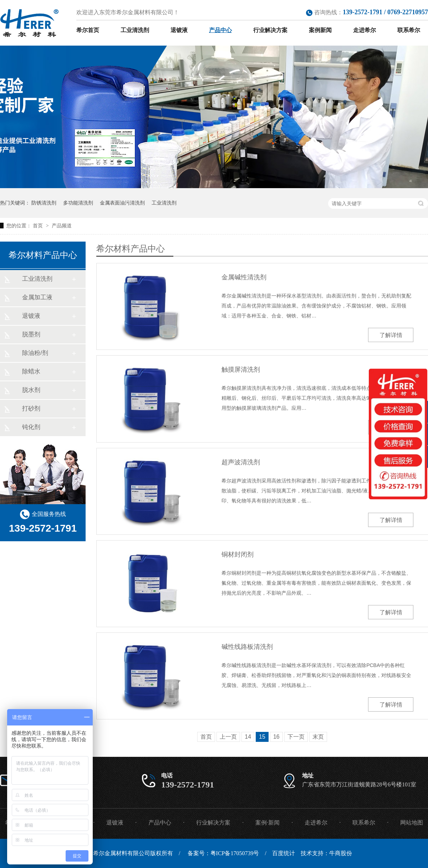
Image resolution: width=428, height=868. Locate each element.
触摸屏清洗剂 (241, 370)
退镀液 (179, 30)
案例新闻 (320, 30)
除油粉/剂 (35, 353)
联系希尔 (409, 30)
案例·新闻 (267, 823)
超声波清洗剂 (241, 462)
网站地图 (412, 823)
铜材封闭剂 (238, 554)
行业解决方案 (270, 30)
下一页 (296, 737)
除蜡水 (31, 371)
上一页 (228, 737)
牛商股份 (341, 853)
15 (262, 737)
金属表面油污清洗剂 (122, 203)
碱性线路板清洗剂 (247, 647)
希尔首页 (88, 30)
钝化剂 (31, 427)
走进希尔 (365, 30)
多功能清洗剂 (78, 203)
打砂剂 (31, 409)
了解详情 (391, 335)
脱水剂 (31, 390)
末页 (318, 737)
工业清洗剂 (135, 30)
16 (276, 737)
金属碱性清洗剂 (244, 277)
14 (248, 737)
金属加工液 (37, 297)
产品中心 (220, 30)
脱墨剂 (31, 334)
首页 (39, 226)
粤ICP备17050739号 (235, 853)
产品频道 (62, 226)
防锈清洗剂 (44, 203)
